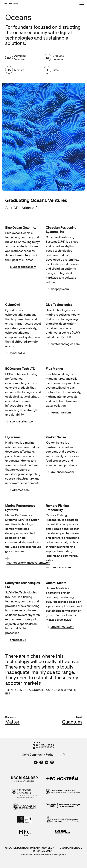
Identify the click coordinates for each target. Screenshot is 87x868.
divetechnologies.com (65, 344)
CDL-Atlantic (24, 208)
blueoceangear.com (23, 267)
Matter (12, 722)
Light (6, 4)
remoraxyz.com (61, 567)
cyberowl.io (17, 353)
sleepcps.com (60, 289)
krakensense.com (62, 472)
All (7, 208)
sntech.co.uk (18, 640)
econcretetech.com (23, 421)
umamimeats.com (62, 627)
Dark (16, 4)
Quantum (72, 722)
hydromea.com (20, 490)
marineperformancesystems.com (28, 563)
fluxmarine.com (61, 412)
